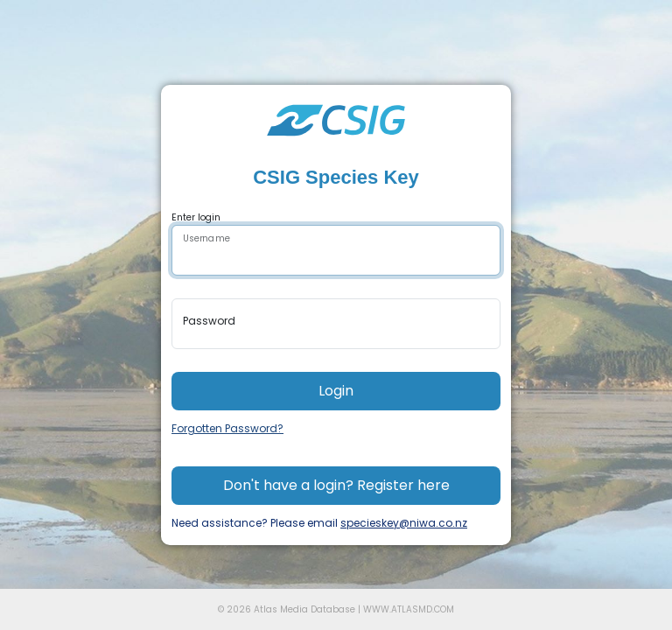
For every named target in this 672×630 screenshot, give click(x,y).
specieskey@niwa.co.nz (404, 523)
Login (336, 391)
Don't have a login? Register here (336, 485)
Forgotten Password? (227, 428)
